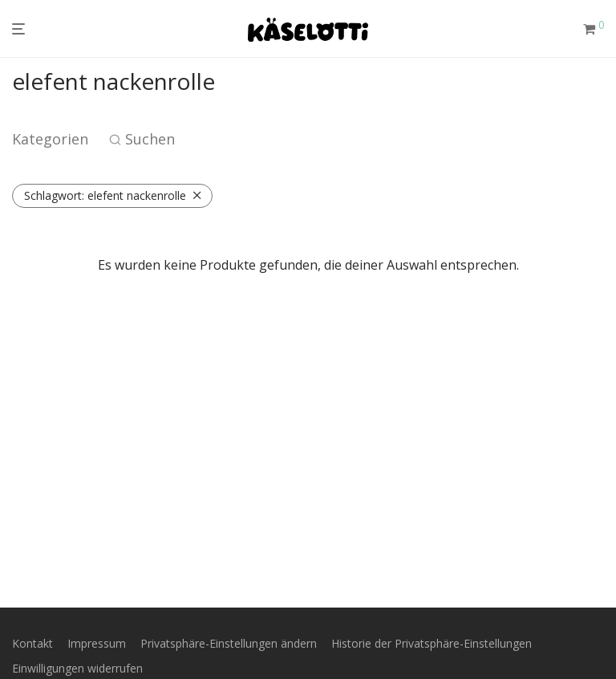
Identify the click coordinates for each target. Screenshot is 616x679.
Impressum (97, 643)
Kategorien (50, 139)
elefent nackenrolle (105, 195)
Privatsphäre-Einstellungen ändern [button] (229, 643)
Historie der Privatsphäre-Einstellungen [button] (432, 643)
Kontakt (32, 643)
